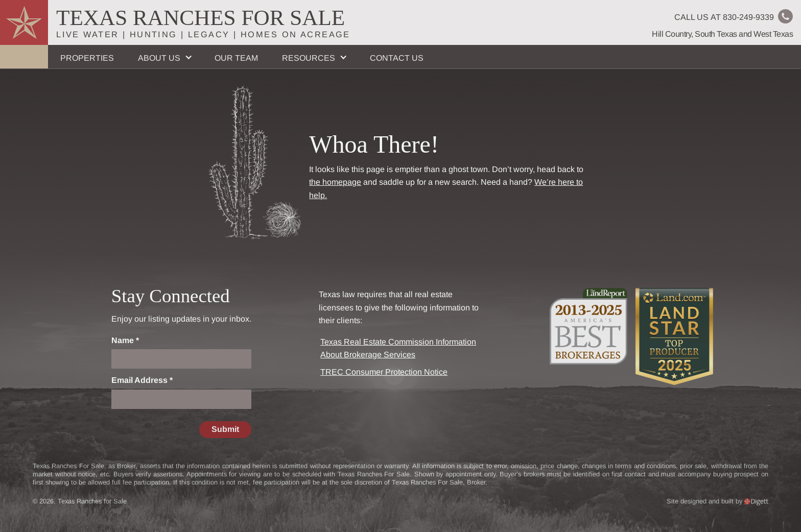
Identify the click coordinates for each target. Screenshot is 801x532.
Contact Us (397, 58)
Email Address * (142, 380)
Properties (87, 58)
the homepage (335, 182)
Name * (125, 340)
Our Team (236, 58)
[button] (164, 57)
